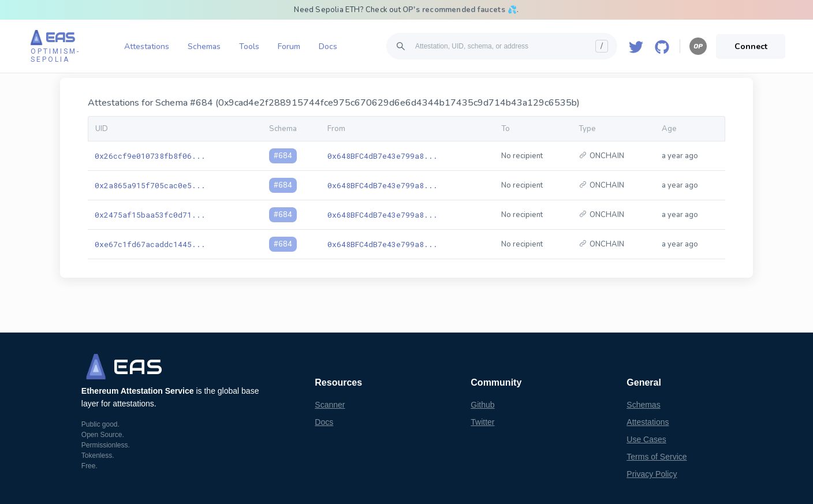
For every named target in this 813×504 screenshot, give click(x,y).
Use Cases (646, 439)
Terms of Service (657, 457)
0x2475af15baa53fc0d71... (150, 215)
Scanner (330, 405)
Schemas (204, 46)
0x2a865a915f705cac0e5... (150, 185)
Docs (328, 46)
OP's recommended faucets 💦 (460, 10)
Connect (751, 46)
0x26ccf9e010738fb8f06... (150, 156)
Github (482, 405)
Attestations (147, 46)
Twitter (482, 422)
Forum (289, 46)
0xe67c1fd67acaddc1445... (150, 244)
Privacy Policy (652, 474)
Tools (249, 46)
